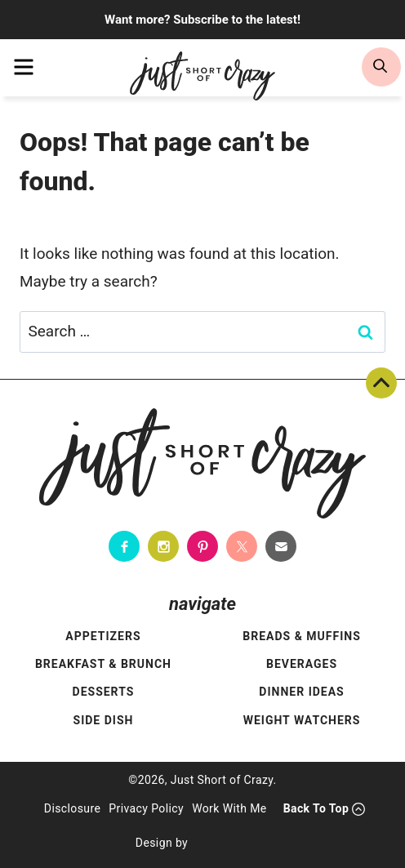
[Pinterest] (202, 546)
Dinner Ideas (301, 692)
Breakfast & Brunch (103, 664)
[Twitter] (242, 546)
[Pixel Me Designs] (233, 844)
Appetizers (103, 636)
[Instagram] (163, 546)
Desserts (104, 692)
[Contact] (281, 546)
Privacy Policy (146, 808)
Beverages (302, 664)
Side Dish (104, 720)
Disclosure (73, 808)
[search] (381, 67)
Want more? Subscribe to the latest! (202, 20)
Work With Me (229, 808)
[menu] (24, 67)
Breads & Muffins (302, 636)
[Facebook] (124, 546)
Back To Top (381, 383)
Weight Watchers (302, 720)
